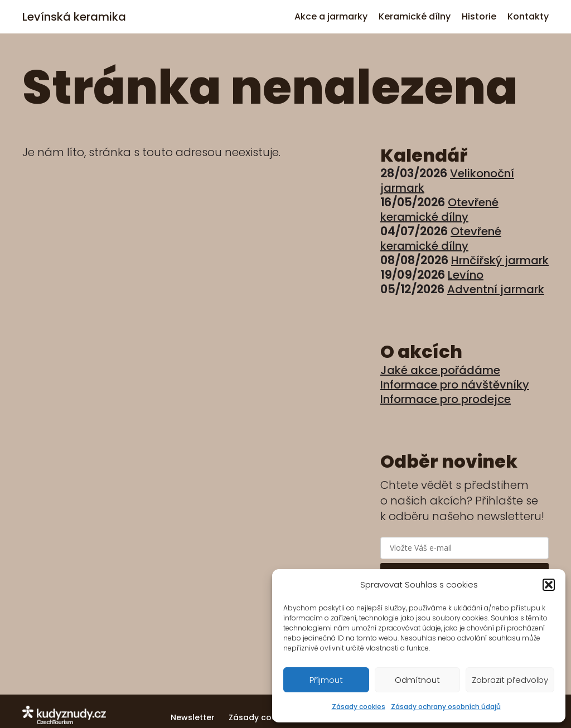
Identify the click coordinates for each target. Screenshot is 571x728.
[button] (549, 585)
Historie (479, 16)
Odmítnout (417, 680)
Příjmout (326, 680)
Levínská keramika (74, 17)
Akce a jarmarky (331, 16)
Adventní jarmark (496, 289)
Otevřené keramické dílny (439, 210)
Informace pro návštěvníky (455, 385)
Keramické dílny (415, 16)
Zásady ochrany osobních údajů (446, 707)
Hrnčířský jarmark (500, 260)
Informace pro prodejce (446, 399)
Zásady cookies (359, 707)
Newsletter (193, 717)
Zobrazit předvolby (510, 680)
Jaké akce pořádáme (440, 370)
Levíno (466, 275)
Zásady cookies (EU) (270, 717)
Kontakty (528, 16)
